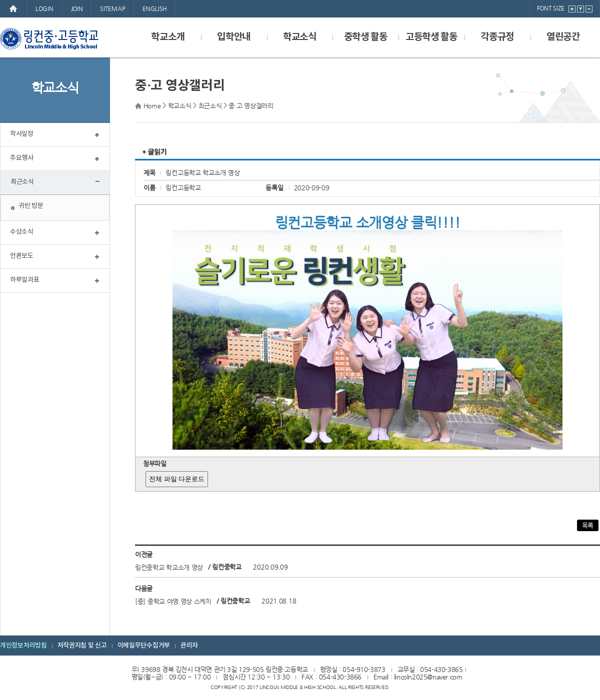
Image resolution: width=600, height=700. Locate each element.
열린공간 (563, 37)
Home (152, 106)
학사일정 (22, 134)
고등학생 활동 (431, 37)
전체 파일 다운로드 (177, 479)
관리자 (189, 646)
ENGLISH (155, 8)
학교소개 (168, 37)
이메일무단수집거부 (144, 646)
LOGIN (44, 8)
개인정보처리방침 (23, 646)
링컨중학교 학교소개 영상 (169, 567)
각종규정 (497, 37)
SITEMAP (112, 8)
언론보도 (22, 256)
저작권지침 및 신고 (82, 646)
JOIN (77, 8)
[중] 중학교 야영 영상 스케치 (173, 601)
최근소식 (22, 182)
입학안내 (234, 37)
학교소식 (300, 37)
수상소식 (22, 232)
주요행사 (22, 158)
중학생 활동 (366, 37)
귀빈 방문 (31, 206)
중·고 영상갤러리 (251, 106)
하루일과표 (25, 280)
